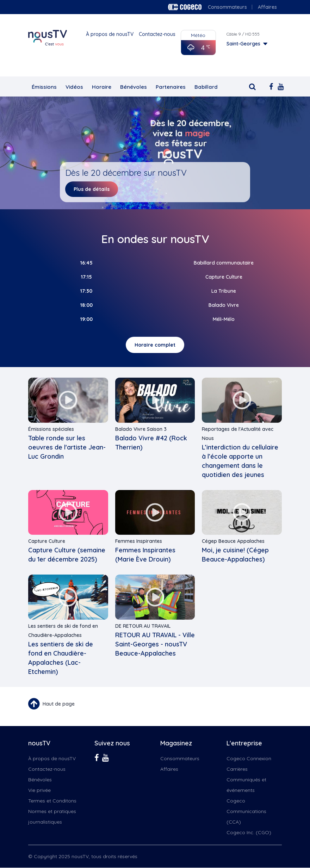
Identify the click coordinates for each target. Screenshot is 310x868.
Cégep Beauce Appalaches (233, 541)
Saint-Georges (243, 44)
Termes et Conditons (52, 801)
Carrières (237, 769)
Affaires (267, 7)
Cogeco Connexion (249, 758)
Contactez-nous (157, 34)
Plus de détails (92, 189)
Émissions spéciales (51, 429)
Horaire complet (155, 345)
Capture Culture (47, 541)
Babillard (206, 87)
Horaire (102, 87)
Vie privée (39, 790)
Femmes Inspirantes (139, 541)
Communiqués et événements (246, 785)
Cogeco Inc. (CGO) (249, 832)
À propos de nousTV (110, 34)
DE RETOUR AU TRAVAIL (143, 626)
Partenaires (171, 87)
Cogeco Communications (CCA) (246, 811)
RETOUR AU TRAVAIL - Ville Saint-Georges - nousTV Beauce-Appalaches (155, 644)
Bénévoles (134, 87)
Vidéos (74, 87)
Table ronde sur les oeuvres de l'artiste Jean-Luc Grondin (67, 447)
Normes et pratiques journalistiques (52, 817)
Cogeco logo (185, 7)
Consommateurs (227, 7)
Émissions (44, 87)
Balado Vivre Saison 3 (141, 429)
